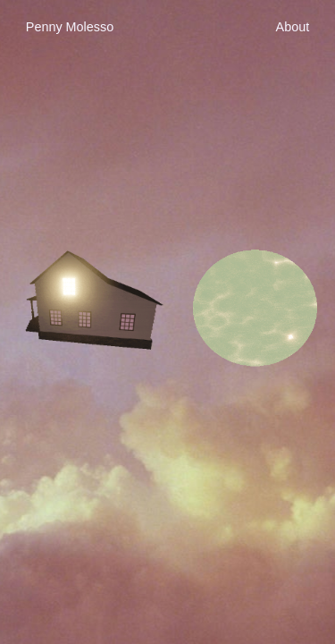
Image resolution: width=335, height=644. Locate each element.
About (293, 27)
